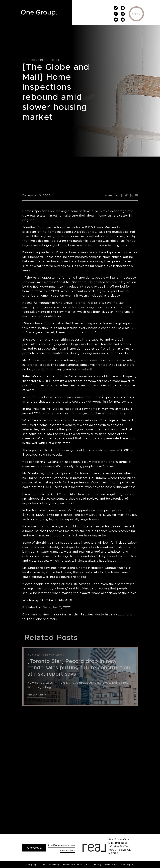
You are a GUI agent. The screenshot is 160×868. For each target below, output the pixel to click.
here (34, 614)
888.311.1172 (67, 850)
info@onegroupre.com (62, 845)
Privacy (97, 864)
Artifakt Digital (125, 864)
